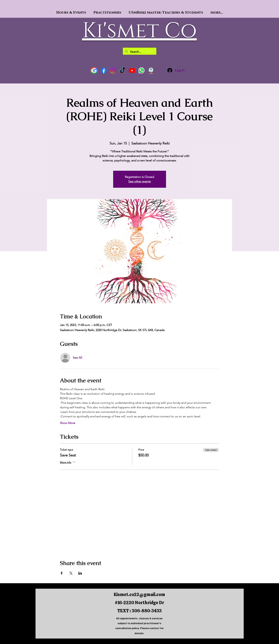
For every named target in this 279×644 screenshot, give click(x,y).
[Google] (94, 70)
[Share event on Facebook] (62, 573)
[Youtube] (132, 70)
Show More (68, 423)
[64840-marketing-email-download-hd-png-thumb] (151, 70)
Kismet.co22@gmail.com (139, 595)
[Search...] (139, 52)
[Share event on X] (71, 573)
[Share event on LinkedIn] (80, 573)
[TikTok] (123, 70)
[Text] (141, 70)
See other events (139, 181)
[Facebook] (104, 70)
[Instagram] (113, 70)
